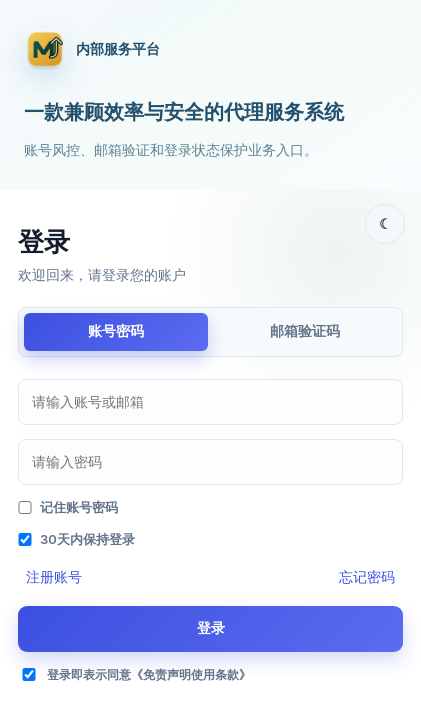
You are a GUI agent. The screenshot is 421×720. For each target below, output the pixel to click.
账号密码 (116, 330)
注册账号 (54, 576)
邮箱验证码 (305, 330)
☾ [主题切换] (385, 223)
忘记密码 (367, 576)
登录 (211, 627)
